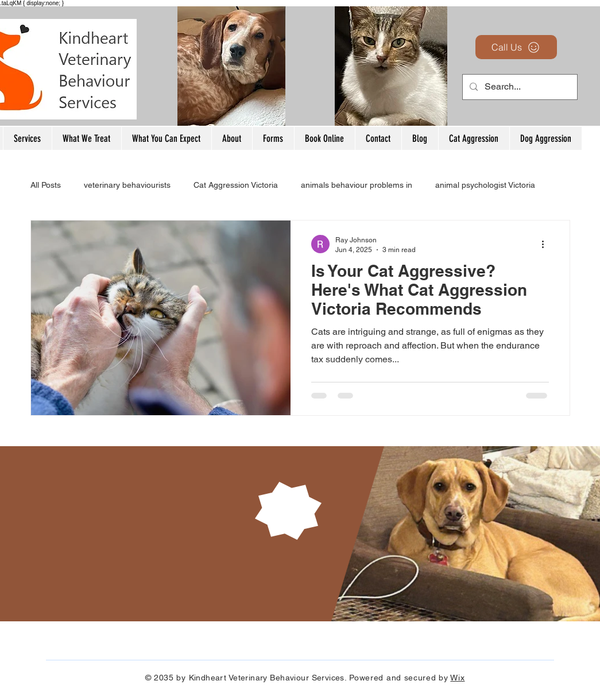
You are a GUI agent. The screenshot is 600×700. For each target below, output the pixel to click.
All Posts (46, 185)
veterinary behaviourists (127, 185)
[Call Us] (516, 47)
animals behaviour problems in (357, 185)
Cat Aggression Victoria (236, 185)
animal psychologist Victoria (485, 185)
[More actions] (547, 244)
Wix (457, 678)
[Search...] (519, 87)
